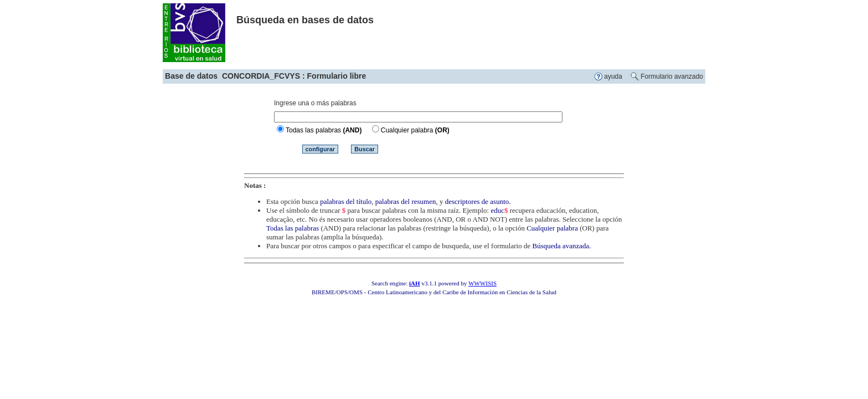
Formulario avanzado (672, 76)
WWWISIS (482, 283)
